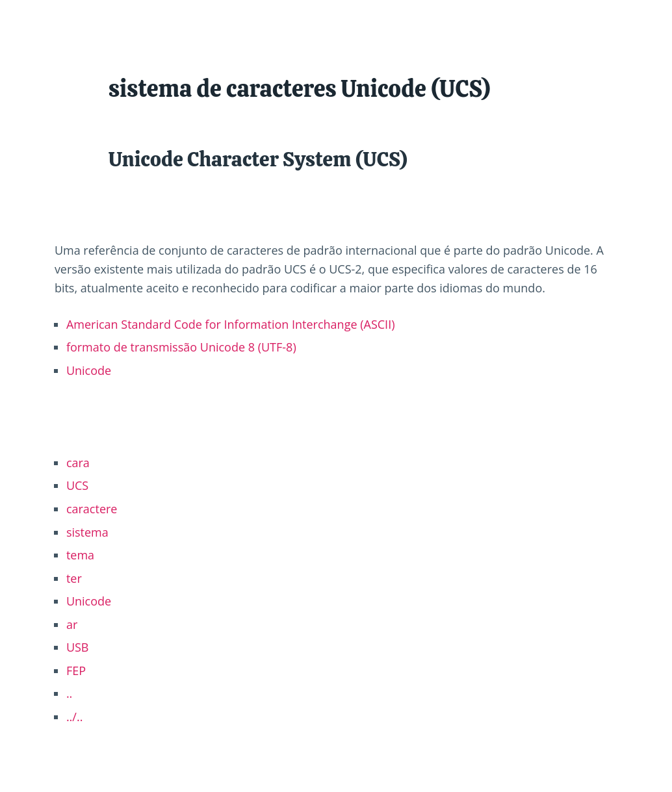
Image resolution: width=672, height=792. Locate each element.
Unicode (89, 370)
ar (72, 624)
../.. (75, 717)
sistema (87, 532)
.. (69, 693)
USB (78, 647)
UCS (77, 485)
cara (78, 463)
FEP (76, 671)
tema (80, 555)
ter (74, 578)
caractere (92, 509)
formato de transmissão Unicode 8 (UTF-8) (181, 347)
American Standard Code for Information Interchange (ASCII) (231, 324)
